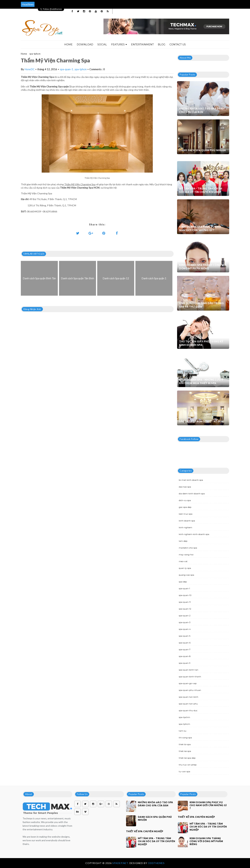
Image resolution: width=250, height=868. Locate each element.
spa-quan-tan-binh (189, 697)
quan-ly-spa (185, 568)
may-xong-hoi (186, 555)
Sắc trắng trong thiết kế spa (201, 421)
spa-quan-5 (185, 636)
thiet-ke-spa (185, 751)
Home (68, 44)
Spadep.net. (121, 863)
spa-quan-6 (185, 643)
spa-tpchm (184, 717)
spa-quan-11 (185, 602)
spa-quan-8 (185, 656)
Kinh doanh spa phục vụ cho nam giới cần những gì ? (200, 228)
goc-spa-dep (185, 507)
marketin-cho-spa (188, 548)
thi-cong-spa (185, 738)
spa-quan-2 (185, 616)
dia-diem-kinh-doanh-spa (192, 494)
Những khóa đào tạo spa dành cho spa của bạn (202, 110)
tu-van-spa (184, 771)
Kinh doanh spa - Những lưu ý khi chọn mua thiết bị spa (201, 381)
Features (119, 44)
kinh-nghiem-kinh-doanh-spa (194, 534)
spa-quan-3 (185, 622)
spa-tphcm (35, 54)
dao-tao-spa (185, 487)
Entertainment (142, 44)
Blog (162, 44)
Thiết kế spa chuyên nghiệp (145, 831)
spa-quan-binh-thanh (190, 677)
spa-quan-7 (185, 649)
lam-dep (183, 541)
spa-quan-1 (67, 69)
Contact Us (178, 44)
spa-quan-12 (185, 609)
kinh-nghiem (186, 527)
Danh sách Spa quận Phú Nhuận (203, 150)
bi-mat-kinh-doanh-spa (191, 480)
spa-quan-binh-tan (189, 670)
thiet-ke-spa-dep (187, 758)
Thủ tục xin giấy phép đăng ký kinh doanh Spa (201, 343)
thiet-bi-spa (185, 744)
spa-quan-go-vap (188, 683)
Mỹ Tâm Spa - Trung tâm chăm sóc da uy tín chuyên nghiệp (201, 190)
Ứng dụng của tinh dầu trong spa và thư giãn (201, 305)
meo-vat (183, 561)
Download (85, 44)
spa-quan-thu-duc (188, 710)
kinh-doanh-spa (187, 521)
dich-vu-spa (185, 500)
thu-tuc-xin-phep (188, 765)
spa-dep (183, 582)
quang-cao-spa (186, 575)
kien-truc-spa (186, 514)
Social (102, 44)
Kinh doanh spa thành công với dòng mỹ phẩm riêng (203, 267)
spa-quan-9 (185, 663)
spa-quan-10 (185, 595)
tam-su (183, 731)
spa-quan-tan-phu (188, 704)
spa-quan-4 (185, 629)
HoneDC (30, 69)
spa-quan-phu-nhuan (190, 690)
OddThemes (156, 863)
